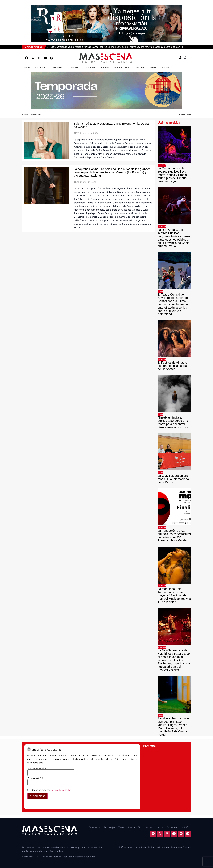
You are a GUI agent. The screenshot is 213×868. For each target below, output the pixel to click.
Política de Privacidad (159, 847)
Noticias (77, 67)
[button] (185, 58)
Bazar (153, 67)
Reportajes (60, 67)
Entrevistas (41, 67)
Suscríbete (166, 67)
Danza (160, 472)
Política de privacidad (61, 790)
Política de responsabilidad (133, 847)
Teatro (161, 291)
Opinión (185, 827)
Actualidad (162, 165)
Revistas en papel (123, 67)
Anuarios (105, 67)
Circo (140, 827)
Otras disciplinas (155, 827)
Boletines (141, 67)
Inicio (27, 67)
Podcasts (91, 67)
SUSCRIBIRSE (37, 796)
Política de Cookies (181, 847)
